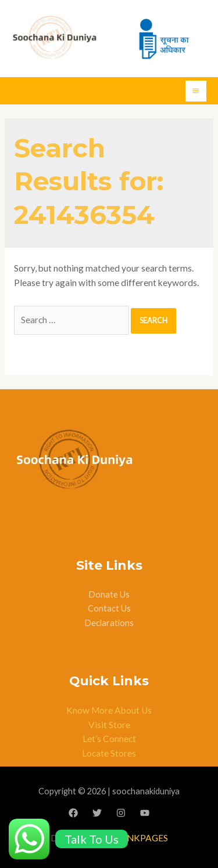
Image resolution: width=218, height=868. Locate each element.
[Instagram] (121, 813)
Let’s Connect (109, 739)
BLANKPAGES (139, 838)
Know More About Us (109, 710)
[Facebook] (73, 813)
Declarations (109, 623)
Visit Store (109, 725)
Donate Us (109, 594)
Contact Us (109, 608)
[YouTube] (145, 813)
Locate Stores (109, 753)
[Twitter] (97, 813)
